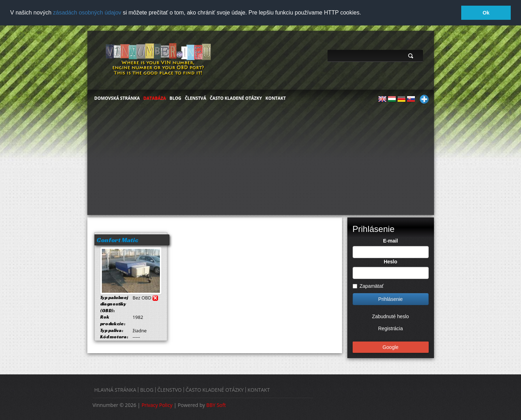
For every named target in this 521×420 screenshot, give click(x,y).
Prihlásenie (390, 299)
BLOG (175, 97)
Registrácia (390, 328)
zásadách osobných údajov (87, 13)
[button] (364, 13)
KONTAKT (276, 97)
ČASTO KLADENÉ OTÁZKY (236, 97)
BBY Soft (216, 405)
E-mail (390, 240)
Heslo (390, 261)
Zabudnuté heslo (390, 316)
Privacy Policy (157, 405)
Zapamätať (368, 286)
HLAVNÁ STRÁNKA (115, 389)
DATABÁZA (155, 97)
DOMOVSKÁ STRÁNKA (117, 97)
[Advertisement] (261, 161)
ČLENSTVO (170, 389)
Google (390, 347)
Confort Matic (117, 239)
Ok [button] (486, 13)
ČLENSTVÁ (195, 97)
